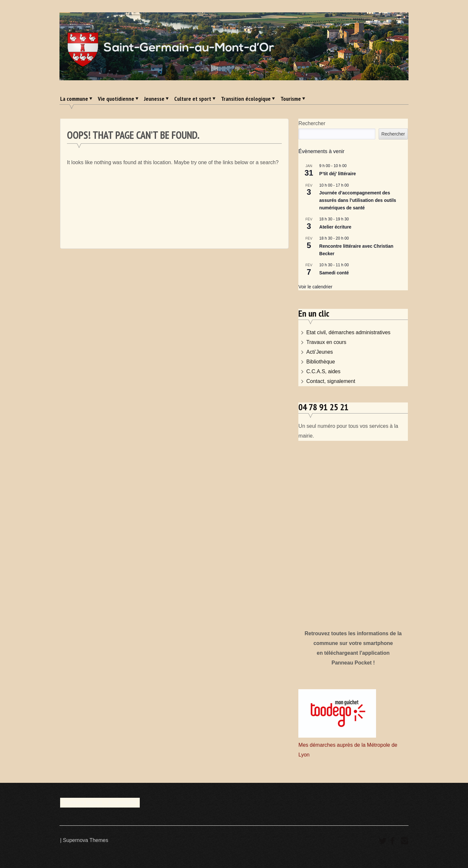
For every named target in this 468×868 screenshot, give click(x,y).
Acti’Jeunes (320, 352)
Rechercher (312, 123)
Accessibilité (122, 802)
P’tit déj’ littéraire (338, 174)
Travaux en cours (326, 342)
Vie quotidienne (116, 99)
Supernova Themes (86, 840)
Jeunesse (154, 99)
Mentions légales (83, 802)
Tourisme (291, 99)
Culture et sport (193, 99)
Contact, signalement (331, 381)
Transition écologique (246, 99)
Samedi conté (334, 273)
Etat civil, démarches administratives (349, 332)
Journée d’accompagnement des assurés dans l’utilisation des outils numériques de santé (358, 200)
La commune (74, 99)
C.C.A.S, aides (324, 371)
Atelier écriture (335, 227)
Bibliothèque (321, 362)
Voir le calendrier (315, 287)
